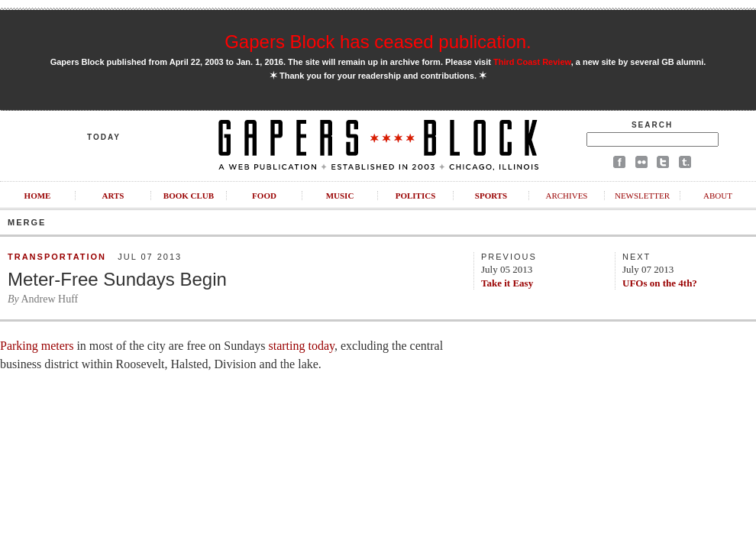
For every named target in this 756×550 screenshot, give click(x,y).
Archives (566, 196)
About (718, 196)
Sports (491, 196)
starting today (301, 346)
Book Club (189, 196)
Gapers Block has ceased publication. (378, 42)
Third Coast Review (532, 62)
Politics (416, 196)
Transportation (57, 257)
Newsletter (642, 196)
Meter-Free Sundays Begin (117, 279)
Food (264, 196)
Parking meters (37, 346)
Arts (113, 196)
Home (38, 196)
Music (340, 196)
